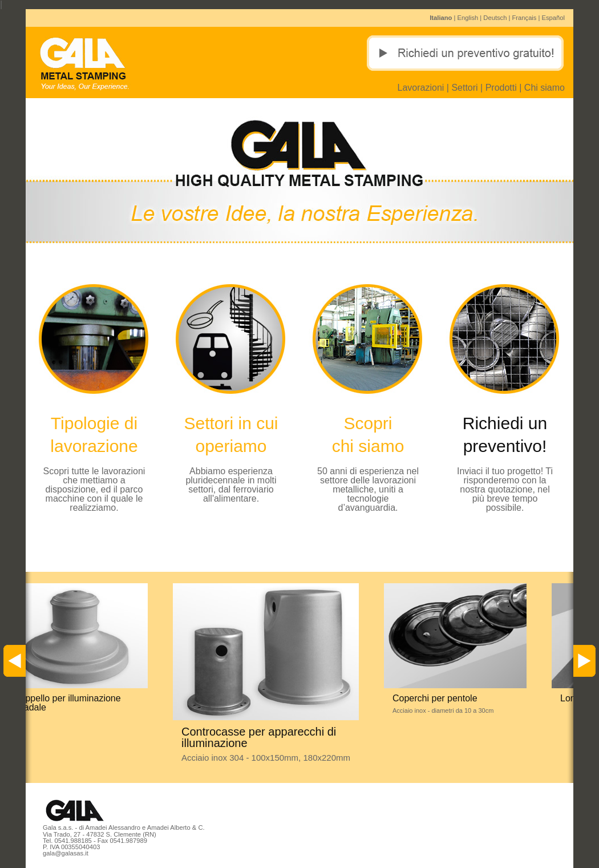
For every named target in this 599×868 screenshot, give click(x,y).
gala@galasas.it (66, 853)
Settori (464, 88)
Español (553, 18)
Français (525, 18)
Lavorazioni (421, 88)
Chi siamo (545, 88)
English (468, 18)
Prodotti (501, 88)
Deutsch (495, 18)
